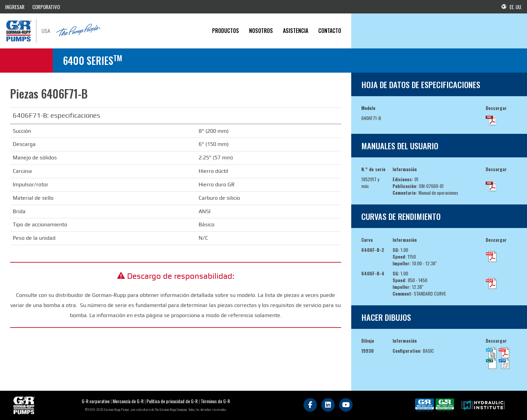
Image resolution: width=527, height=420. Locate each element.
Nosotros (261, 31)
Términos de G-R (215, 401)
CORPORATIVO (46, 7)
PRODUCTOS (226, 31)
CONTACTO (330, 31)
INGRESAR (15, 7)
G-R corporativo (96, 401)
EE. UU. (512, 7)
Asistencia (296, 31)
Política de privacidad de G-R (172, 401)
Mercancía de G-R (129, 401)
